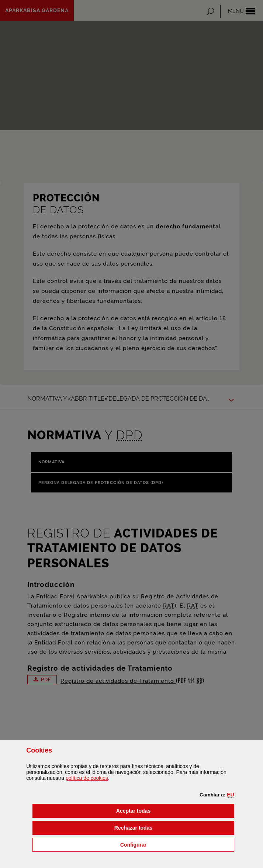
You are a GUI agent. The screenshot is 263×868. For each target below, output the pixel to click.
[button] (230, 795)
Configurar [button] (171, 844)
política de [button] (87, 778)
